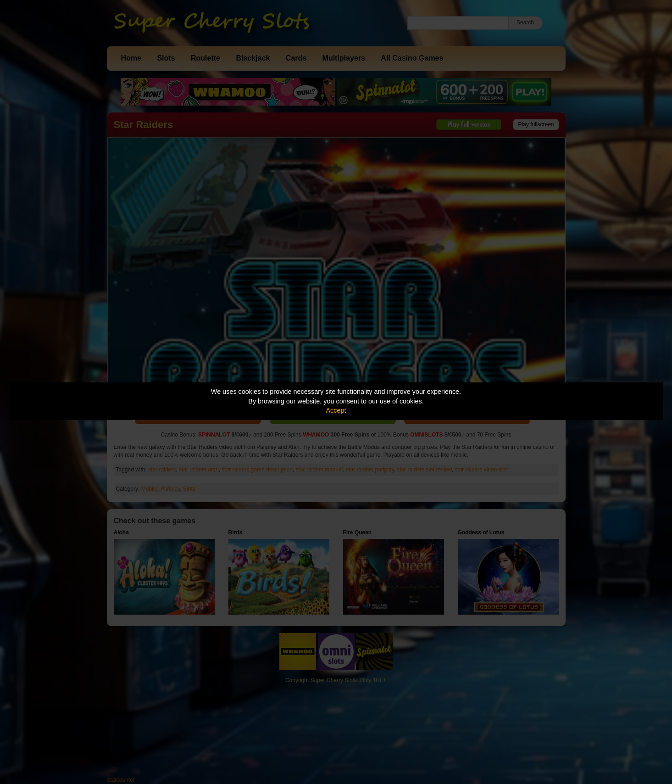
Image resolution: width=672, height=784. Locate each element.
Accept (336, 410)
